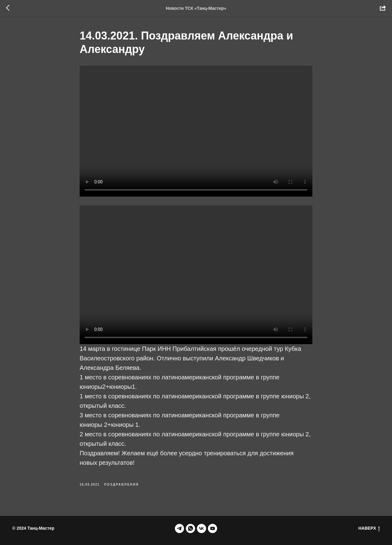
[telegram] (179, 528)
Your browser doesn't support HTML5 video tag (196, 275)
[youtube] (213, 528)
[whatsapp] (190, 528)
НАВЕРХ (369, 528)
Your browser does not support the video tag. (196, 131)
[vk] (202, 528)
